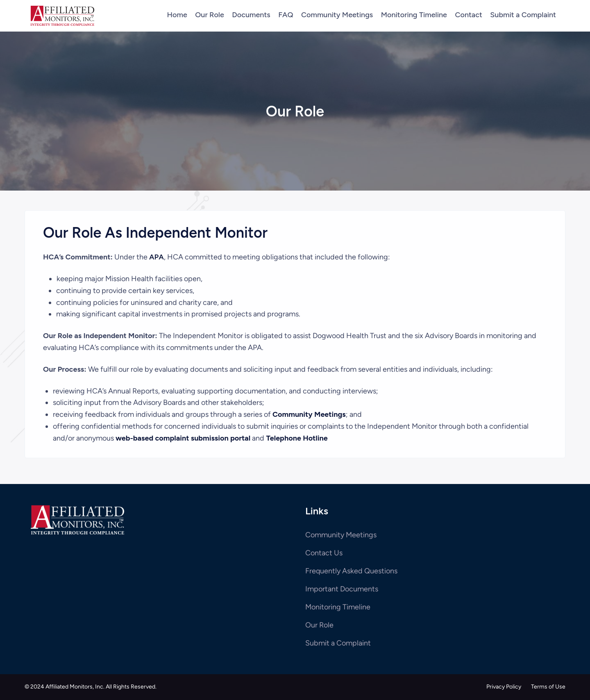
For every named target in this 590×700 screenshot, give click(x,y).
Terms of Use (548, 687)
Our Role (319, 625)
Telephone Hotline (297, 438)
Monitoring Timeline (338, 607)
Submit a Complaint (338, 643)
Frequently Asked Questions (351, 571)
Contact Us (324, 553)
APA (157, 257)
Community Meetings (341, 535)
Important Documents (342, 589)
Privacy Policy (504, 687)
